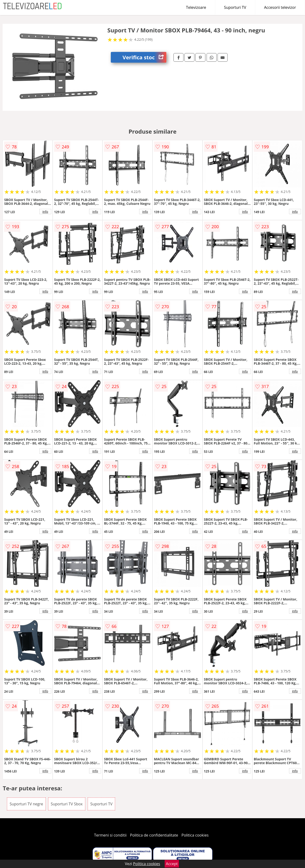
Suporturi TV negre (26, 804)
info (45, 212)
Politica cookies (195, 835)
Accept (172, 864)
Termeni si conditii (110, 835)
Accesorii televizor (280, 7)
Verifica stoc (144, 57)
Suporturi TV (235, 7)
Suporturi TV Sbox (67, 804)
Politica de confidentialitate (154, 835)
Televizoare (196, 7)
